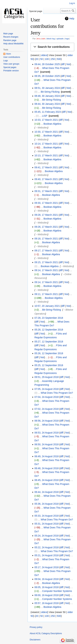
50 (42, 59)
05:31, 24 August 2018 (46, 524)
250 (53, 59)
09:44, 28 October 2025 (47, 64)
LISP (45, 116)
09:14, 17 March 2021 (46, 270)
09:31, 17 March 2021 (46, 191)
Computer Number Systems (57, 591)
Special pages (10, 67)
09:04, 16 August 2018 (46, 579)
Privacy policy (36, 627)
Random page (10, 40)
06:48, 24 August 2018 (46, 468)
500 (59, 59)
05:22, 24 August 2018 (46, 547)
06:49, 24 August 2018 (46, 456)
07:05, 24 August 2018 (46, 389)
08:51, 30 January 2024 (47, 88)
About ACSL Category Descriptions (46, 633)
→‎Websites (41, 128)
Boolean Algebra (52, 124)
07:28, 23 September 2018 (49, 318)
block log (51, 39)
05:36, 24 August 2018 (46, 504)
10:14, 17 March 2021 (46, 144)
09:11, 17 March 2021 (46, 294)
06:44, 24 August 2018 (46, 492)
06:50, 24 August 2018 (46, 444)
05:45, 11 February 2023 (48, 112)
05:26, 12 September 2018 (49, 353)
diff (63, 64)
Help (72, 19)
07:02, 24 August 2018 (46, 409)
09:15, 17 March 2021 (46, 262)
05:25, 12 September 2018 (49, 365)
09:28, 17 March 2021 (46, 215)
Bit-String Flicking (50, 92)
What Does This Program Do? (57, 393)
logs (67, 39)
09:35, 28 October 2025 (47, 76)
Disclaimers (35, 640)
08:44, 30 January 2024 (47, 104)
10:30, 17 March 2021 (46, 132)
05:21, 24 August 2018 (46, 555)
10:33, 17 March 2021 (46, 120)
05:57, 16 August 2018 (46, 603)
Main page (8, 34)
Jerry (38, 39)
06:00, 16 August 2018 (46, 595)
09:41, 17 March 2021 (46, 167)
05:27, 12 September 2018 (49, 342)
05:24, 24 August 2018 (46, 536)
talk (44, 39)
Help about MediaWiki (13, 44)
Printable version (11, 71)
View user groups (11, 64)
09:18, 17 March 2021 (46, 239)
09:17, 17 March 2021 (46, 251)
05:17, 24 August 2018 (46, 567)
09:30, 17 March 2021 (46, 203)
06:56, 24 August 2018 (46, 421)
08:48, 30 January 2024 (47, 96)
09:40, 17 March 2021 (46, 179)
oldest (44, 55)
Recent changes (11, 37)
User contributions (12, 57)
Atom (8, 54)
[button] (52, 47)
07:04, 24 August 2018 (46, 397)
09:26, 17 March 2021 (46, 227)
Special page (36, 11)
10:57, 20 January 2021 (47, 306)
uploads (60, 39)
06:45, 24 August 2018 (46, 480)
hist (68, 64)
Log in (72, 3)
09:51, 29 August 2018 (46, 377)
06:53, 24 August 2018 (46, 433)
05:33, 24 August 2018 (46, 516)
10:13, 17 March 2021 (46, 155)
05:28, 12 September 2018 (49, 330)
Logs (6, 61)
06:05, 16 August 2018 (46, 587)
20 (37, 59)
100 (47, 59)
